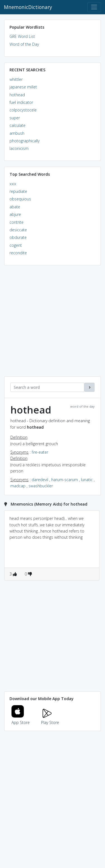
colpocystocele (23, 110)
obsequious (20, 199)
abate (15, 207)
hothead (17, 95)
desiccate (18, 230)
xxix (13, 184)
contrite (17, 222)
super (15, 118)
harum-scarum (65, 480)
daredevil (40, 480)
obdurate (18, 237)
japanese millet (23, 87)
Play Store (50, 719)
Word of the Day (24, 44)
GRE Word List (22, 36)
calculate (17, 125)
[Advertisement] (53, 324)
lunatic (87, 480)
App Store (21, 719)
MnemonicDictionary (28, 7)
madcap (18, 486)
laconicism (19, 148)
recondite (18, 253)
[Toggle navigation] (94, 7)
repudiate (18, 191)
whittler (16, 79)
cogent (16, 245)
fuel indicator (21, 102)
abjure (15, 214)
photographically (25, 141)
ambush (17, 133)
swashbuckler (41, 486)
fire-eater (40, 452)
